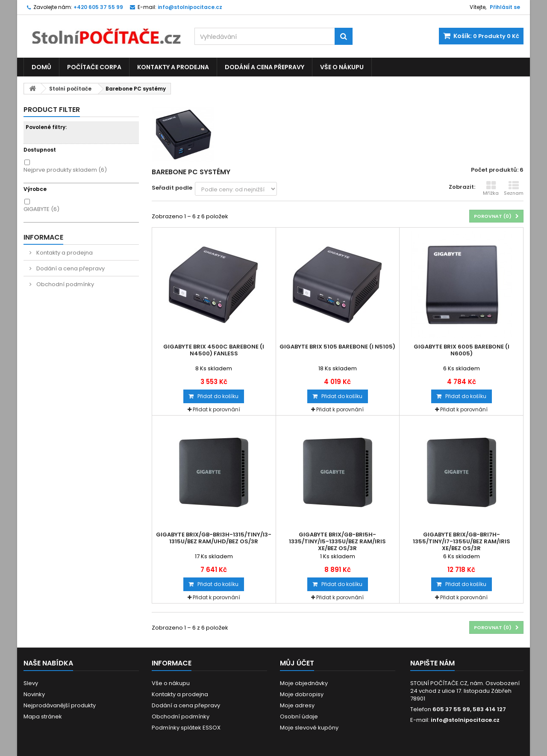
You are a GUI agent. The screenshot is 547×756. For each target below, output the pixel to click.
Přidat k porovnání (216, 409)
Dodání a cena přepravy (265, 67)
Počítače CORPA (94, 67)
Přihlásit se (505, 7)
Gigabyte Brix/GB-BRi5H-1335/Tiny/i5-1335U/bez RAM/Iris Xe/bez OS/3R (337, 542)
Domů (41, 67)
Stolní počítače (70, 89)
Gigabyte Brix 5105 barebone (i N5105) (337, 347)
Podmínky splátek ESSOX (186, 728)
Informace (43, 237)
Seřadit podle (172, 188)
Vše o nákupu (342, 67)
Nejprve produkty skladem (65, 170)
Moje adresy (297, 705)
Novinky (34, 694)
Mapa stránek (43, 716)
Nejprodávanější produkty (60, 705)
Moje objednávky (304, 683)
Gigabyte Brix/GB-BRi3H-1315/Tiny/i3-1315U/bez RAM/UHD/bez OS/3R (214, 538)
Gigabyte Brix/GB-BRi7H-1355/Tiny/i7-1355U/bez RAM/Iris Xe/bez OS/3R (462, 542)
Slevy (31, 683)
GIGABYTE (41, 209)
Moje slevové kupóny (309, 728)
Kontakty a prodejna (173, 67)
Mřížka (491, 188)
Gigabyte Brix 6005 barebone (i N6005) (462, 350)
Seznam (514, 188)
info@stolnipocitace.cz (465, 720)
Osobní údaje (299, 716)
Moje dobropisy (302, 694)
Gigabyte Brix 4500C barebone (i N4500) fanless (214, 350)
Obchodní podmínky (65, 284)
